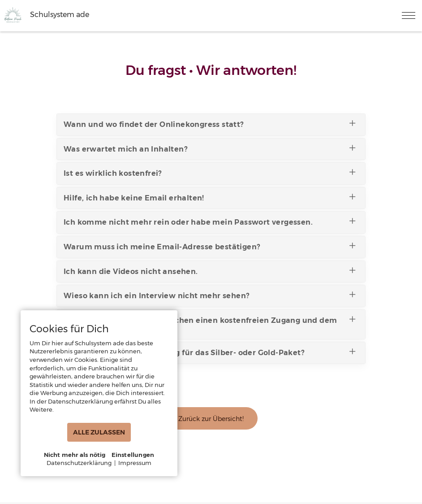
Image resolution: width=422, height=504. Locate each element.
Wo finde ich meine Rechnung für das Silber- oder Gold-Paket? (210, 352)
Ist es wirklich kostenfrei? (210, 172)
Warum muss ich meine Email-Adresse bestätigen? (210, 246)
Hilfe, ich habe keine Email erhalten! (210, 197)
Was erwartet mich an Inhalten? (210, 148)
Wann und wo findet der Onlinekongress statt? (210, 123)
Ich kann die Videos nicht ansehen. (210, 270)
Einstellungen (133, 455)
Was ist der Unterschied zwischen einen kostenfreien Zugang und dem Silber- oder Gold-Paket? (210, 323)
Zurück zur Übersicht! (211, 419)
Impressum (135, 463)
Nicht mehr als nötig (75, 455)
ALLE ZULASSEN (99, 432)
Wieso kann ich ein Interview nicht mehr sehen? (210, 295)
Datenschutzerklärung (79, 463)
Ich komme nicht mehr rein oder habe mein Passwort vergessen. (210, 221)
